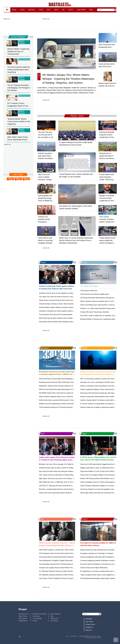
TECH (41, 10)
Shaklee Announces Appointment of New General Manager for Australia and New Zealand (69, 404)
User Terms (89, 622)
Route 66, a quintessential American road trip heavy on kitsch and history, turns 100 (67, 489)
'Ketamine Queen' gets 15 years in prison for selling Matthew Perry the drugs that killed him (69, 468)
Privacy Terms (90, 624)
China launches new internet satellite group (95, 294)
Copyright (89, 619)
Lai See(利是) (37, 618)
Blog (91, 10)
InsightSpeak (23, 621)
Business (32, 10)
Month (26, 179)
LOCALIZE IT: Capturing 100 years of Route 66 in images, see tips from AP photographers (69, 486)
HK (63, 10)
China (22, 10)
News (14, 10)
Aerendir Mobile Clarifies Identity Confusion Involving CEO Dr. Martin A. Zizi (64, 307)
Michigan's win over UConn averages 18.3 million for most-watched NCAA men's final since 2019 (71, 464)
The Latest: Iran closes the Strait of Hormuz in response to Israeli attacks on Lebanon (67, 297)
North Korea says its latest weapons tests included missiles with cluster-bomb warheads (68, 318)
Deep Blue (36, 616)
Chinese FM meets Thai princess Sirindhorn (95, 312)
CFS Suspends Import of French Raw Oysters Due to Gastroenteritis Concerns (65, 553)
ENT (49, 10)
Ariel (52, 616)
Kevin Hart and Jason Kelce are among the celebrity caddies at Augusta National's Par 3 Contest (71, 471)
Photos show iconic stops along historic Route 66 (55, 493)
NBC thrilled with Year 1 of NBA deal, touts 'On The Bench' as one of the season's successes (70, 482)
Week (18, 179)
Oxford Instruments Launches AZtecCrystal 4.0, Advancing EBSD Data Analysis (65, 400)
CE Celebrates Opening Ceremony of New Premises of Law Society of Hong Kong (66, 575)
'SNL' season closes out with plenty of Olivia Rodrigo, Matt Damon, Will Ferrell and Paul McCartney (72, 475)
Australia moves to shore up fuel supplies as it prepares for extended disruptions (66, 293)
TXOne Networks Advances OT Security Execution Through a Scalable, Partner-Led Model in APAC (72, 407)
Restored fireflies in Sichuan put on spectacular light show (99, 319)
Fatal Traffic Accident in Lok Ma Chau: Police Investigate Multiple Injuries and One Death (68, 550)
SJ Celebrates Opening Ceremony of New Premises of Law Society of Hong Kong (66, 571)
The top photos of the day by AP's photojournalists (56, 315)
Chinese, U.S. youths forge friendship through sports (98, 308)
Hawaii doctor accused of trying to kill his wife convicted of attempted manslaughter (67, 300)
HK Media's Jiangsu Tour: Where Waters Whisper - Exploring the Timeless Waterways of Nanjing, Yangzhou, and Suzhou (68, 79)
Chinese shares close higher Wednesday (94, 568)
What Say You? (24, 614)
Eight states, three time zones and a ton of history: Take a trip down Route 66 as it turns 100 (70, 478)
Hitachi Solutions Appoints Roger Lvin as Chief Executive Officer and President (65, 397)
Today (10, 179)
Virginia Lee (54, 618)
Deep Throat (23, 616)
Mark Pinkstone (55, 614)
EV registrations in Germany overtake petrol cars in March (100, 571)
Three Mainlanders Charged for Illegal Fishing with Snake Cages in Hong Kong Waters (68, 561)
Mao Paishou (23, 618)
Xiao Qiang (54, 621)
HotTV (71, 10)
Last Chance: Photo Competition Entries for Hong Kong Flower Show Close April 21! (67, 578)
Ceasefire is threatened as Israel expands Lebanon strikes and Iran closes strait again (67, 311)
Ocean (35, 621)
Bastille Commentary (40, 614)
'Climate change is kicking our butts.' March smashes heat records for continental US (67, 304)
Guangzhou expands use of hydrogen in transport (97, 553)
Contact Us (89, 627)
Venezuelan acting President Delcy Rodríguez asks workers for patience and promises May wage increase (74, 322)
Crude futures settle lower (89, 291)
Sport (56, 10)
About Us (89, 630)
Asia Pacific (81, 10)
